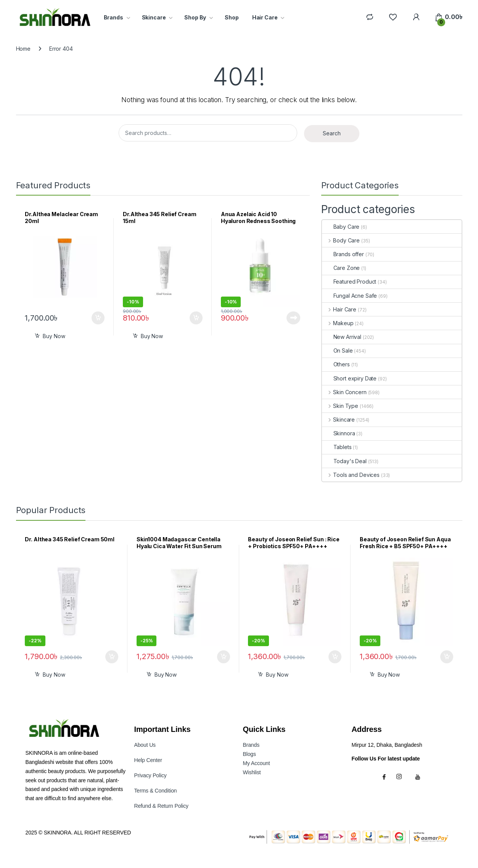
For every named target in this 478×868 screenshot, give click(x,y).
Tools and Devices (351, 475)
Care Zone (341, 268)
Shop (232, 17)
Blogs (249, 754)
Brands (113, 17)
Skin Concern (344, 392)
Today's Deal (344, 461)
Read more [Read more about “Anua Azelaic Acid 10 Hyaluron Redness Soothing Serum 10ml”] (293, 318)
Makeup (338, 323)
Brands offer (343, 254)
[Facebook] (385, 777)
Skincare (154, 17)
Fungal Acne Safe (350, 296)
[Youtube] (419, 777)
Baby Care (341, 227)
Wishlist (252, 772)
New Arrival (342, 337)
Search (332, 133)
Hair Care (265, 17)
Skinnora (339, 433)
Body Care (341, 240)
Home (23, 49)
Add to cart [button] (98, 318)
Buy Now (54, 336)
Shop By (195, 17)
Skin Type (340, 406)
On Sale (337, 351)
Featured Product (349, 282)
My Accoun (257, 763)
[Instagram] (402, 777)
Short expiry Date (349, 378)
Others (336, 364)
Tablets (337, 447)
